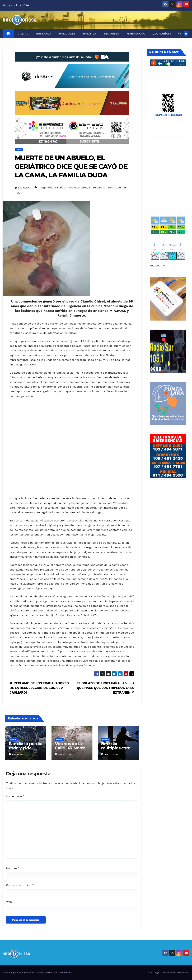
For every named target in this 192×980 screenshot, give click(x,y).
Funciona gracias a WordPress (19, 973)
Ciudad (23, 34)
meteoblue (157, 265)
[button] (180, 34)
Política (90, 34)
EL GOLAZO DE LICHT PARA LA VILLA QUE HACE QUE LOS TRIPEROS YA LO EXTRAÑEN (106, 688)
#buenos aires (78, 187)
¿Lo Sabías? (162, 34)
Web (9, 902)
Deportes (112, 34)
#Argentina (46, 187)
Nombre (13, 868)
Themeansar (64, 973)
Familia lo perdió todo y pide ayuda (26, 748)
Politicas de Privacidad (176, 973)
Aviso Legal (154, 973)
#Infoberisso (97, 187)
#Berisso (61, 187)
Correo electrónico (20, 885)
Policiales (67, 34)
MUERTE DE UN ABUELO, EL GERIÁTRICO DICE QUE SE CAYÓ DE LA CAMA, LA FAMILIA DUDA (71, 166)
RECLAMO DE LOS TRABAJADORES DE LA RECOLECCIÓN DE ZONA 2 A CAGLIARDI (39, 688)
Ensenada (44, 34)
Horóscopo (136, 34)
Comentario (15, 796)
